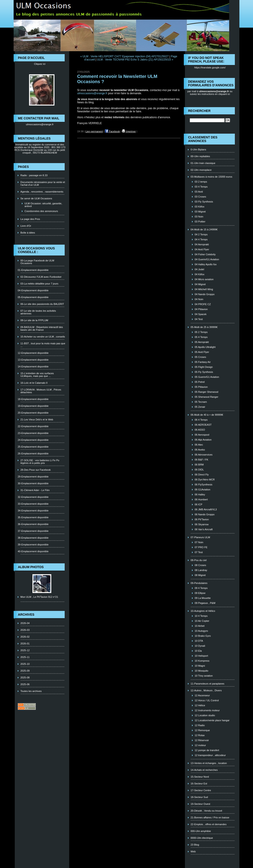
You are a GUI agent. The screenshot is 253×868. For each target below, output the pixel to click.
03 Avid (199, 192)
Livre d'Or (26, 226)
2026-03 (25, 630)
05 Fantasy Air (203, 362)
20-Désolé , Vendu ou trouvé (206, 811)
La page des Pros (30, 219)
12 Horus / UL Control (207, 700)
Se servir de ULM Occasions (36, 198)
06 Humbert (201, 499)
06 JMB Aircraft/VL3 (206, 509)
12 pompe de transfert (207, 750)
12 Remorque (202, 730)
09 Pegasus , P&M (205, 603)
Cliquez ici (40, 64)
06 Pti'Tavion (202, 519)
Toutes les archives (31, 691)
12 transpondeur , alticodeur (210, 755)
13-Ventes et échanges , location (209, 763)
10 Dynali (200, 646)
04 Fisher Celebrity (205, 254)
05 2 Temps (201, 332)
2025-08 (25, 678)
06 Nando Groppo (205, 514)
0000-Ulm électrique (202, 838)
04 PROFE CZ (203, 304)
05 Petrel (200, 382)
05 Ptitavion (201, 387)
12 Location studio (205, 715)
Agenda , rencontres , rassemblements (42, 192)
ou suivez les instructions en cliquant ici (211, 93)
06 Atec (199, 445)
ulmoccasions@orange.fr (40, 124)
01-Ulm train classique (203, 163)
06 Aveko (200, 450)
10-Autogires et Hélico (203, 611)
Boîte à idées (28, 233)
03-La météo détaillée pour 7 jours (39, 284)
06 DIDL (199, 470)
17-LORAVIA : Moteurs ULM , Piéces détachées (41, 391)
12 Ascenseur (202, 695)
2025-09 (25, 671)
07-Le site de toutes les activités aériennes (38, 312)
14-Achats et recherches (204, 770)
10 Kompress (202, 661)
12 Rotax (200, 735)
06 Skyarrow (202, 524)
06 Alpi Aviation (203, 440)
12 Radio (200, 725)
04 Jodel (199, 269)
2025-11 (25, 657)
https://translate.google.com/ (210, 68)
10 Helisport (201, 656)
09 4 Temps (201, 588)
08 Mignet (200, 575)
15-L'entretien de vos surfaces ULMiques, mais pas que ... (37, 375)
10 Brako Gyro (203, 636)
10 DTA (199, 641)
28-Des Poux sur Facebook (36, 470)
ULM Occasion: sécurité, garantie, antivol (43, 205)
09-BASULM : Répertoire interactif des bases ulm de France (42, 328)
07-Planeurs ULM (200, 537)
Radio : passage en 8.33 (34, 175)
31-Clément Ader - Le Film (35, 490)
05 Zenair (200, 407)
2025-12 (25, 650)
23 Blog (195, 845)
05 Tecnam (201, 402)
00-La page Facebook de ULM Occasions (37, 262)
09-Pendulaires (199, 583)
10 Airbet (200, 626)
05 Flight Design (204, 367)
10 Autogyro (201, 631)
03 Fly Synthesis (204, 202)
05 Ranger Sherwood (206, 392)
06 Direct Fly (202, 475)
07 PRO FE (201, 547)
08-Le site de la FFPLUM (34, 320)
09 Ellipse (200, 593)
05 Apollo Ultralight (205, 347)
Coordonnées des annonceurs (41, 211)
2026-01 (25, 644)
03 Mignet (200, 212)
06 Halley (200, 494)
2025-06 (25, 684)
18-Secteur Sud (199, 797)
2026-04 (25, 623)
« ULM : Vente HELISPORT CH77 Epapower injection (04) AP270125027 (124, 56)
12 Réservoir (202, 740)
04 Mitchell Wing (204, 289)
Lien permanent (94, 131)
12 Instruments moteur (207, 710)
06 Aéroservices (204, 455)
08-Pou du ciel (199, 560)
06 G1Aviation (203, 489)
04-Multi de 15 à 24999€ (204, 229)
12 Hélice (200, 705)
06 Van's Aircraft (204, 529)
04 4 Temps (201, 239)
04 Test (199, 319)
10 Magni (200, 666)
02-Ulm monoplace (201, 170)
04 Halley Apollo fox (206, 264)
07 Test (199, 552)
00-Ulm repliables (200, 156)
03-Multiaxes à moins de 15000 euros (211, 177)
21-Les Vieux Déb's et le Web (37, 420)
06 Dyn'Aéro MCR (205, 480)
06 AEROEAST (203, 425)
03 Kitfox (200, 207)
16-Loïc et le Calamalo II (34, 383)
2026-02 (25, 637)
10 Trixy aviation (204, 676)
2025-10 (25, 664)
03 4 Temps (201, 187)
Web (193, 851)
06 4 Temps (201, 420)
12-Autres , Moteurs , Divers (206, 690)
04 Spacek (201, 314)
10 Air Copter (202, 621)
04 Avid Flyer (202, 249)
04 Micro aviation (204, 279)
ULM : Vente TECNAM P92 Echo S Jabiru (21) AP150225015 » (135, 60)
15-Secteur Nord (200, 777)
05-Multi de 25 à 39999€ (204, 327)
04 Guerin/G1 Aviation (207, 259)
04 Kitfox (200, 274)
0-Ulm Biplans (198, 149)
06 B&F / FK (201, 460)
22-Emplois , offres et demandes (209, 824)
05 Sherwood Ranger (206, 397)
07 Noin (199, 542)
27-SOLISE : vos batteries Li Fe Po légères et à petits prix (40, 462)
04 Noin (199, 299)
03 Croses (200, 197)
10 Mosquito (201, 671)
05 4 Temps (201, 337)
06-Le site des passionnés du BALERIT (42, 304)
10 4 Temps (201, 616)
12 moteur (200, 745)
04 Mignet (200, 284)
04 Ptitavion (201, 309)
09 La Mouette (203, 598)
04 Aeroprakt (202, 244)
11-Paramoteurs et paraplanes (208, 684)
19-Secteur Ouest (200, 804)
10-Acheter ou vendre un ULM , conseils (43, 337)
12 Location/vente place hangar (212, 720)
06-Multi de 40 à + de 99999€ (207, 415)
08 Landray (201, 570)
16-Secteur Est (199, 784)
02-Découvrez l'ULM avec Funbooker (41, 277)
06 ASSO (200, 430)
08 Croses (200, 565)
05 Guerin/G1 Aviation (207, 377)
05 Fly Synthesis (204, 372)
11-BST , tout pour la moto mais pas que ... (43, 345)
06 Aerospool (202, 435)
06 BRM (199, 465)
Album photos (31, 567)
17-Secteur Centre (201, 790)
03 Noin (199, 217)
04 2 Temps (201, 234)
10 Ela (198, 651)
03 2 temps (201, 182)
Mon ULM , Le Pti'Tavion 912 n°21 (39, 597)
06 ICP (199, 504)
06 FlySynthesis (204, 485)
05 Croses (200, 357)
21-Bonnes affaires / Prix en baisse (210, 817)
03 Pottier (200, 222)
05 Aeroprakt (202, 342)
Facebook (112, 131)
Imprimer (129, 131)
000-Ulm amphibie (201, 831)
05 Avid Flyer (202, 352)
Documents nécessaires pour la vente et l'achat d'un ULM (43, 183)
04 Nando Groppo (205, 294)
